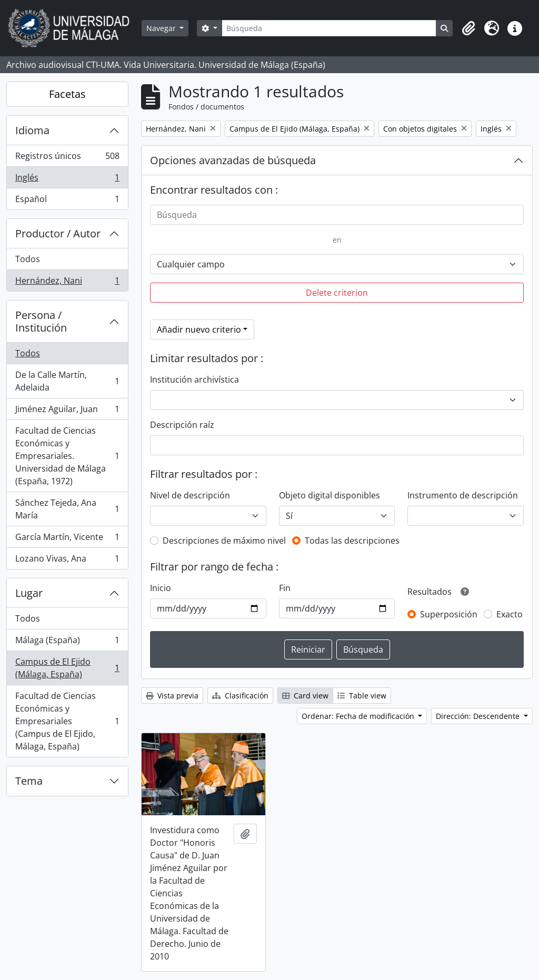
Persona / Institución (41, 321)
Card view (305, 696)
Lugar (29, 593)
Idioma (32, 130)
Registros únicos (67, 158)
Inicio (161, 588)
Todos (28, 259)
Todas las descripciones (352, 541)
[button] (468, 28)
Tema (29, 781)
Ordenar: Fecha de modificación (359, 716)
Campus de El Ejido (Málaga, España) (67, 668)
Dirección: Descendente (479, 716)
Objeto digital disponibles (330, 495)
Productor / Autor (58, 233)
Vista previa (172, 696)
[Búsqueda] (329, 28)
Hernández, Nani (67, 283)
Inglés (67, 180)
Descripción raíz (182, 425)
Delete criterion (337, 293)
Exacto (510, 614)
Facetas (67, 94)
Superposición (449, 614)
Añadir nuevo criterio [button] (199, 329)
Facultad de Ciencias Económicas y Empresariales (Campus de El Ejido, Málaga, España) (67, 721)
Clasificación (240, 696)
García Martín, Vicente (67, 539)
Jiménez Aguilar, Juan (67, 411)
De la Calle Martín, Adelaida (67, 381)
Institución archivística (194, 379)
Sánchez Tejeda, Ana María (67, 509)
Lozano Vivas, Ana (67, 561)
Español (67, 201)
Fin (285, 588)
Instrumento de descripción (463, 495)
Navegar (162, 28)
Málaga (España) (67, 642)
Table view (362, 696)
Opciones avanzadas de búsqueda (233, 160)
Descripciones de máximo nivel (224, 541)
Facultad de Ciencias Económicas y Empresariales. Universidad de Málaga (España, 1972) (67, 456)
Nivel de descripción (190, 495)
